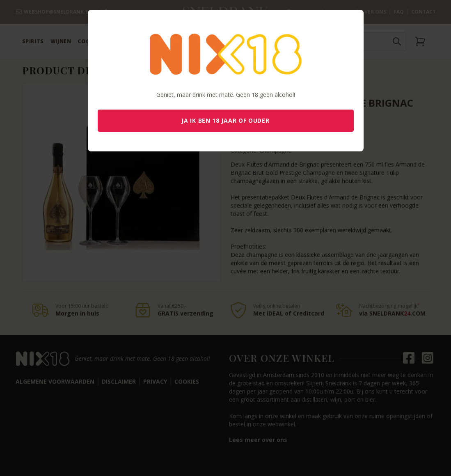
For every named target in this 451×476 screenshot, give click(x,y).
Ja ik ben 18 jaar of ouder (225, 120)
